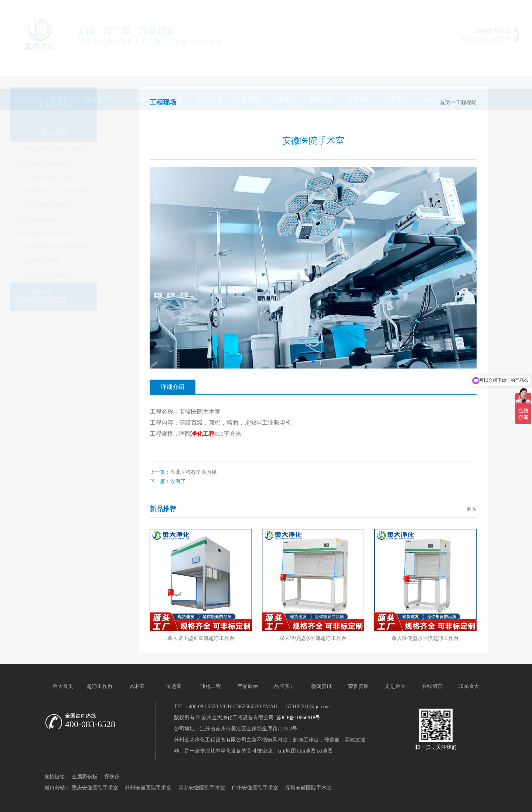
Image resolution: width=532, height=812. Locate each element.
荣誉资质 (358, 65)
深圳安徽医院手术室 (308, 788)
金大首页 (63, 686)
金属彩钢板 (85, 777)
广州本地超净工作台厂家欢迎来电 (88, 191)
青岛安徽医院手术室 (202, 788)
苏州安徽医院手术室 (148, 788)
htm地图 (306, 751)
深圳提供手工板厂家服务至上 (83, 275)
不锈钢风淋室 (272, 740)
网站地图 (443, 7)
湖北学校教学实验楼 (194, 472)
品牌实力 (284, 65)
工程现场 (466, 102)
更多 (471, 509)
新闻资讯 (321, 65)
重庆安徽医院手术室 (95, 788)
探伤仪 (112, 777)
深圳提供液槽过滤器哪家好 (81, 205)
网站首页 (63, 65)
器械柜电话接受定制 (74, 261)
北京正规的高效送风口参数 (81, 177)
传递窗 (174, 65)
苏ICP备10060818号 (298, 718)
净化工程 (211, 65)
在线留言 (432, 65)
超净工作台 (100, 65)
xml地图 (287, 751)
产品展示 (248, 65)
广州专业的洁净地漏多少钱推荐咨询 (90, 149)
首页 (445, 102)
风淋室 (137, 65)
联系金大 (469, 65)
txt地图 (325, 751)
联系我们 (473, 7)
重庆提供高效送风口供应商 (81, 233)
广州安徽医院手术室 (255, 788)
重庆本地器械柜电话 (74, 219)
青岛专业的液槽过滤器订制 (81, 163)
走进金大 (395, 65)
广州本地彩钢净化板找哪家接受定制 (90, 247)
